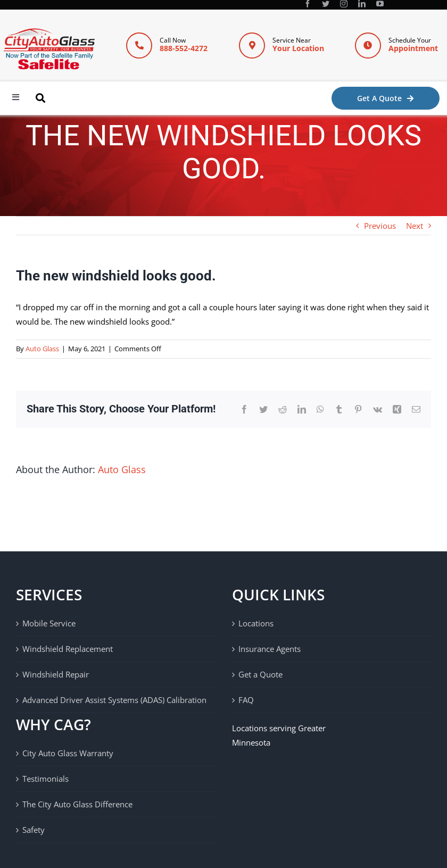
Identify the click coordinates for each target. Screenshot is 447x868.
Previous (380, 226)
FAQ (246, 700)
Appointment (413, 48)
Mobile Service (49, 623)
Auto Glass (42, 349)
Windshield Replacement (68, 649)
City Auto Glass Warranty (68, 753)
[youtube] (380, 4)
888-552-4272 (184, 48)
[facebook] (308, 4)
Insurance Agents (270, 649)
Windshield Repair (56, 674)
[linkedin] (362, 4)
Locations (256, 623)
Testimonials (45, 779)
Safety (34, 830)
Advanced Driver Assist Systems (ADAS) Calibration (114, 700)
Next (415, 226)
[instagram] (344, 4)
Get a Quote (260, 674)
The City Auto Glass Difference (77, 804)
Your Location (298, 48)
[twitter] (326, 4)
